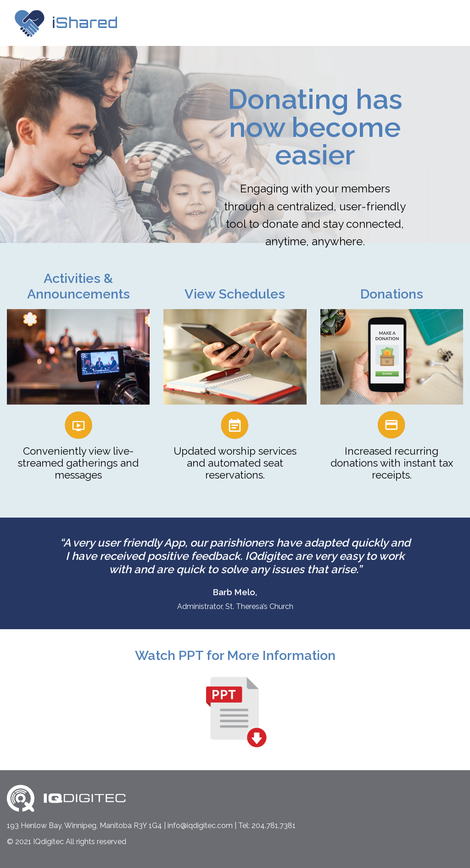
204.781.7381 (274, 826)
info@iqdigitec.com (200, 826)
